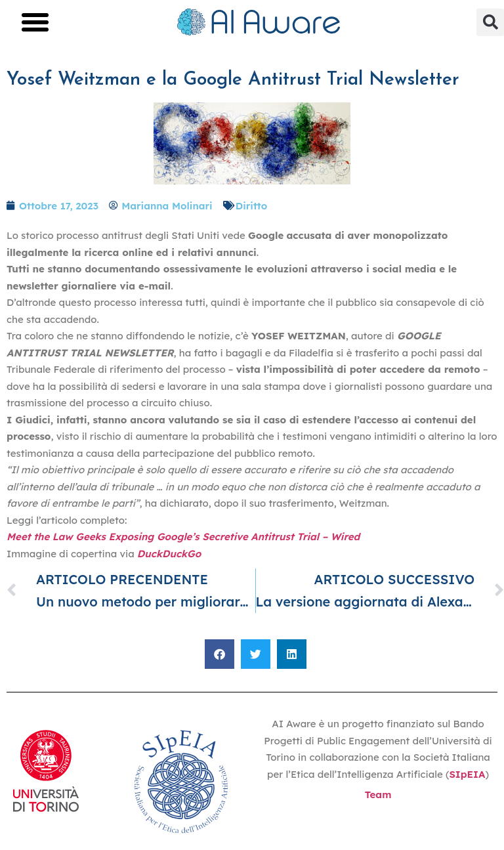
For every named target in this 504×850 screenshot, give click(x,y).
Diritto (251, 206)
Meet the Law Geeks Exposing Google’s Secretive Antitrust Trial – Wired (183, 537)
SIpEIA (467, 774)
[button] (35, 22)
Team (378, 795)
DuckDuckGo (169, 554)
